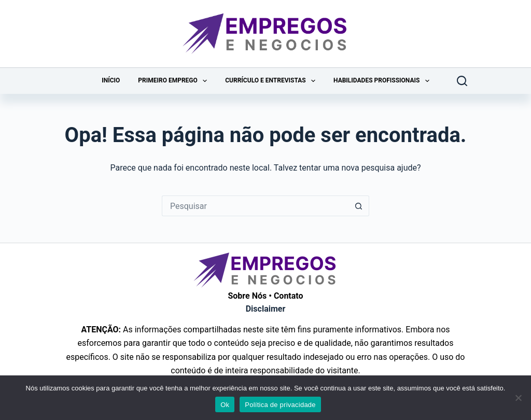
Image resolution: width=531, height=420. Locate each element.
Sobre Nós (247, 296)
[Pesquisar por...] (255, 206)
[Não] (518, 398)
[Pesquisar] (462, 81)
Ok (225, 405)
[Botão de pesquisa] (359, 206)
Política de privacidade (280, 405)
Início (111, 80)
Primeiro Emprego (174, 81)
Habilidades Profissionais (383, 81)
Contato (289, 296)
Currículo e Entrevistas (272, 81)
